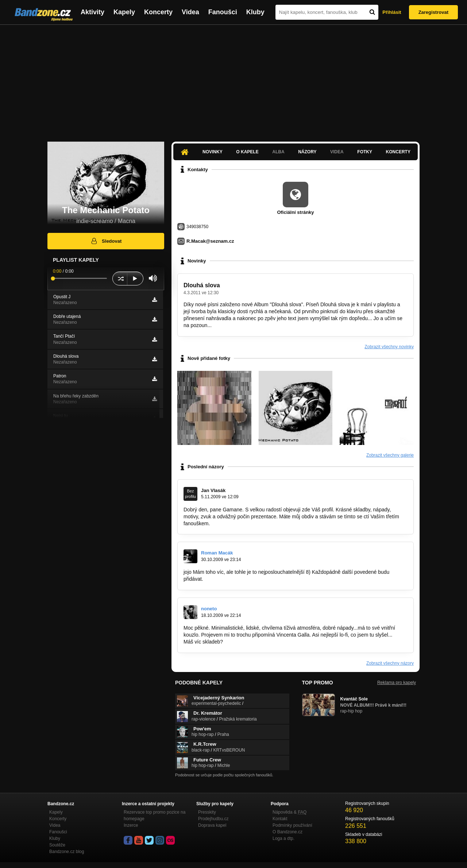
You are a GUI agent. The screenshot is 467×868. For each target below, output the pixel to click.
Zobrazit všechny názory (390, 663)
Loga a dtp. (283, 838)
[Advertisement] (233, 80)
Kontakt (280, 819)
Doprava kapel (212, 825)
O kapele (247, 152)
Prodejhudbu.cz (213, 819)
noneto (209, 609)
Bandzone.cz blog (67, 852)
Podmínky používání (292, 825)
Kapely (124, 12)
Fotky (365, 152)
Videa (190, 12)
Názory (307, 152)
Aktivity (92, 12)
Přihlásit (392, 12)
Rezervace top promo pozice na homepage (155, 815)
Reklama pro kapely (397, 683)
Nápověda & (290, 812)
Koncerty (158, 12)
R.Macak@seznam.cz (210, 241)
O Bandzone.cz (287, 832)
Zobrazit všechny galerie (390, 455)
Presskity (207, 812)
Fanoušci (223, 12)
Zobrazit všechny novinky (389, 347)
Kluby (255, 12)
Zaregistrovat (433, 12)
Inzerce (131, 825)
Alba (278, 152)
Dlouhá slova (202, 285)
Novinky (213, 152)
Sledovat (106, 241)
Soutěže (57, 845)
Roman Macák (217, 553)
